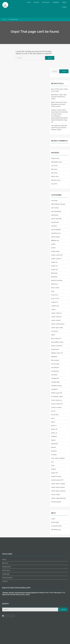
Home (29, 2)
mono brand (55, 364)
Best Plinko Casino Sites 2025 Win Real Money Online (59, 97)
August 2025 (55, 158)
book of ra (55, 295)
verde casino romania (58, 491)
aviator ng (54, 270)
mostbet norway (56, 386)
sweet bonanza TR (57, 480)
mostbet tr (54, 389)
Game (53, 335)
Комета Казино (56, 502)
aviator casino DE (57, 255)
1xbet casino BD (56, 219)
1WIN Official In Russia (58, 204)
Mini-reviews (55, 360)
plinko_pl (54, 433)
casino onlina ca (56, 313)
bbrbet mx (55, 284)
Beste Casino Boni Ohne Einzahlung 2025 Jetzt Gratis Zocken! (59, 104)
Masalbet (54, 357)
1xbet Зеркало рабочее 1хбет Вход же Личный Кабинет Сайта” (59, 128)
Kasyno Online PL (57, 346)
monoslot (54, 375)
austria (53, 244)
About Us (36, 2)
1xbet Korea (55, 222)
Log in (53, 519)
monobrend (55, 371)
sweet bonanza (56, 476)
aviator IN (54, 262)
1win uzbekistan (56, 211)
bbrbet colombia (57, 280)
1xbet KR (54, 226)
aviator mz (55, 266)
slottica (54, 469)
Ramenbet (55, 444)
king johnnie (55, 349)
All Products (46, 2)
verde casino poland (58, 487)
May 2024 (54, 169)
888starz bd (55, 240)
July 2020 (54, 184)
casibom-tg (55, 306)
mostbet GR (55, 378)
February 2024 (56, 180)
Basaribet (54, 277)
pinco (53, 418)
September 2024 (56, 162)
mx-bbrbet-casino (57, 397)
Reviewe (54, 451)
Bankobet (54, 273)
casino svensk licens (58, 324)
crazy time (54, 331)
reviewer (54, 455)
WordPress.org (56, 530)
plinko (53, 422)
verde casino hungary (58, 484)
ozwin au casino (56, 407)
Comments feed (56, 526)
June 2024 (54, 166)
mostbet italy (55, 382)
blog (53, 291)
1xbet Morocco (56, 233)
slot (52, 462)
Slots (53, 466)
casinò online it (56, 320)
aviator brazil (55, 251)
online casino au (56, 400)
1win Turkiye (55, 208)
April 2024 (54, 173)
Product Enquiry (7, 638)
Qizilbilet (54, 436)
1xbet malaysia (56, 230)
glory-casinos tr (56, 338)
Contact (64, 7)
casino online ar (56, 317)
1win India (54, 201)
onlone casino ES (57, 404)
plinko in (54, 426)
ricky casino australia (58, 458)
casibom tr (55, 302)
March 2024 (55, 176)
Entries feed (55, 522)
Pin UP (53, 411)
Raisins (53, 440)
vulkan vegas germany (58, 498)
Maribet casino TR (57, 353)
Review (53, 447)
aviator (53, 248)
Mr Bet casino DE (57, 393)
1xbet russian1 (56, 237)
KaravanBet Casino (57, 342)
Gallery (64, 2)
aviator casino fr (56, 259)
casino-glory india (57, 328)
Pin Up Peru (55, 415)
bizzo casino (55, 288)
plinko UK (54, 429)
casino (53, 309)
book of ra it (55, 299)
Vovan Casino (56, 495)
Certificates (56, 2)
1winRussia (55, 215)
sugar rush (55, 473)
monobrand (55, 368)
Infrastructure (6, 627)
